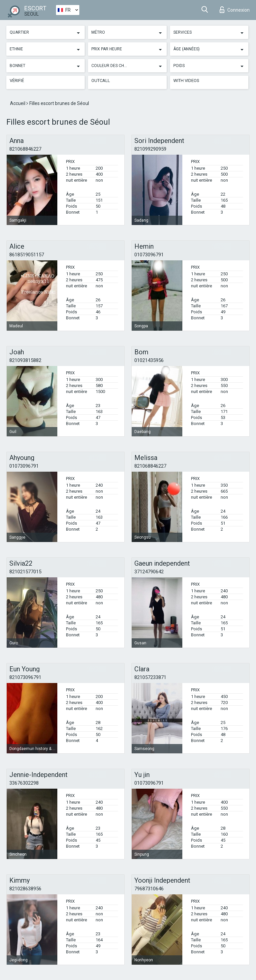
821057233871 (150, 677)
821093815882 (25, 360)
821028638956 (25, 889)
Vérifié (17, 80)
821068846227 (25, 149)
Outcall (101, 80)
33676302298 (24, 783)
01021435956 (149, 360)
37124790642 (149, 572)
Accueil (18, 103)
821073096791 (25, 677)
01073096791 (149, 255)
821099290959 (150, 149)
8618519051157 (27, 255)
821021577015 (25, 572)
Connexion (235, 10)
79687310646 (149, 889)
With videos (186, 80)
